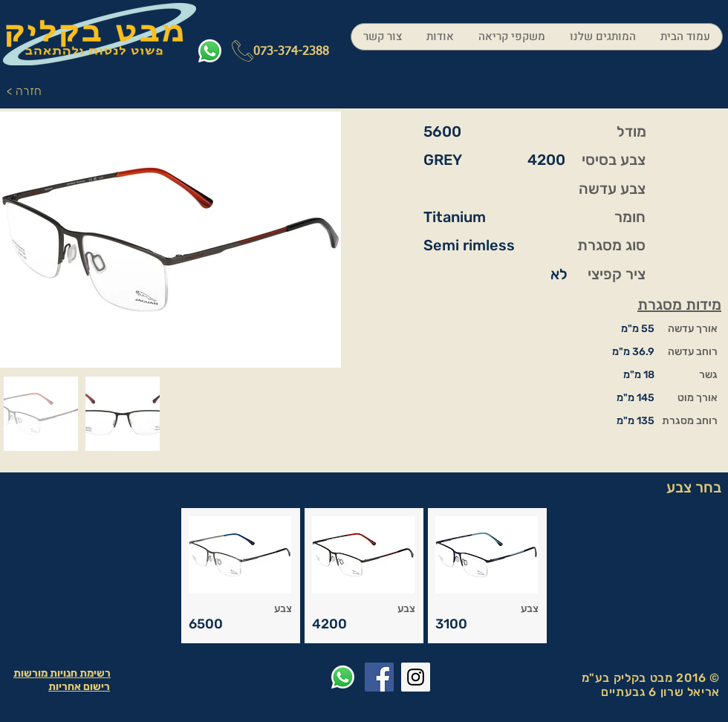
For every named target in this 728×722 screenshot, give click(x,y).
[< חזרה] (28, 91)
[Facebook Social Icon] (379, 677)
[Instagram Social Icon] (416, 677)
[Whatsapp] (210, 51)
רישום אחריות (79, 687)
